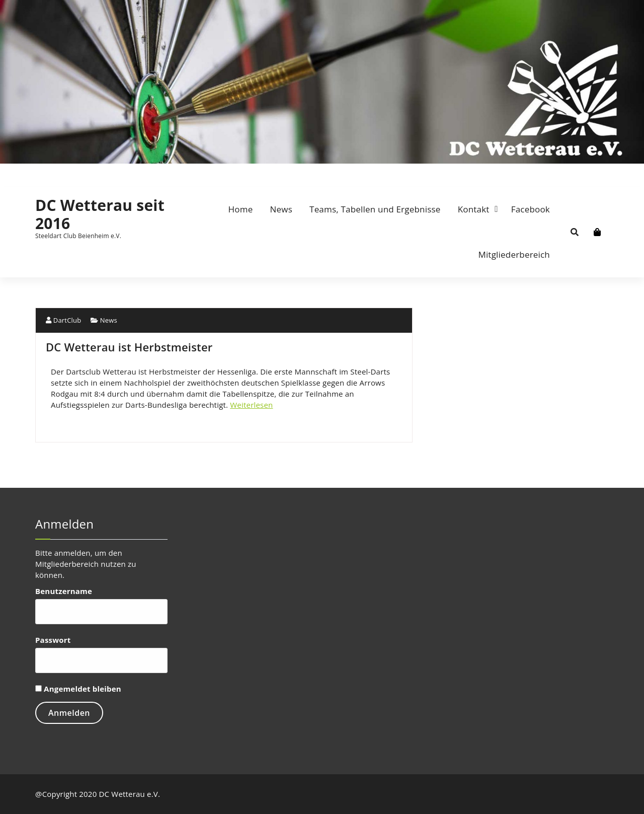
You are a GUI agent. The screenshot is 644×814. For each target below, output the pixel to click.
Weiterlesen (251, 405)
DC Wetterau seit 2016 (100, 214)
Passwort (53, 640)
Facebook (531, 209)
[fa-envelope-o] (49, 172)
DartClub (63, 320)
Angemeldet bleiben (78, 689)
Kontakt (474, 209)
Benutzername (64, 591)
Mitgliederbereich (514, 254)
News (281, 209)
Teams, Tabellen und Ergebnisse (375, 209)
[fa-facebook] (36, 172)
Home (241, 209)
